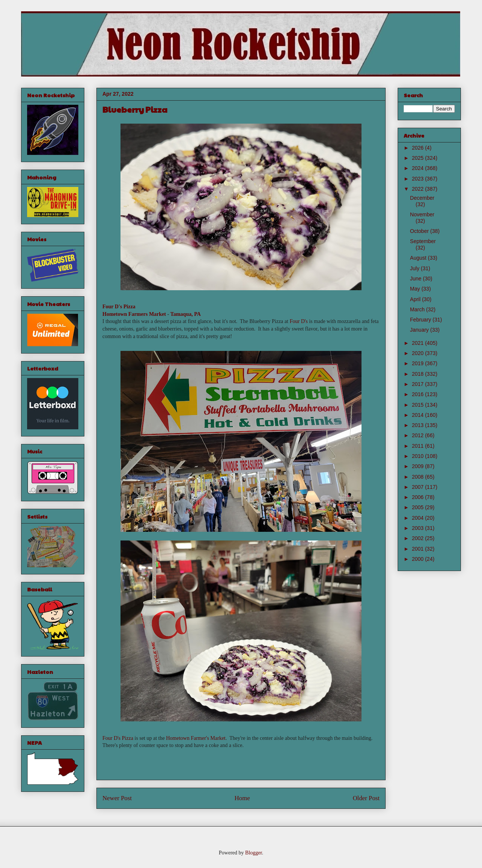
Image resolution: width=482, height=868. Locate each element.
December (422, 198)
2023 (419, 179)
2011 (419, 446)
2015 (419, 405)
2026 (419, 148)
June (416, 279)
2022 (419, 189)
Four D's (299, 321)
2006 (419, 497)
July (416, 268)
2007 (419, 487)
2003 (419, 528)
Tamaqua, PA (185, 314)
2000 (419, 559)
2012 (419, 435)
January (420, 330)
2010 (419, 456)
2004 (419, 518)
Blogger (253, 853)
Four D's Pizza (119, 307)
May (416, 289)
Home (242, 798)
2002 (419, 538)
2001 (419, 549)
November (422, 214)
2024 (419, 168)
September (423, 241)
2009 (419, 466)
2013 (419, 425)
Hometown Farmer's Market (196, 738)
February (421, 320)
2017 (419, 384)
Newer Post (117, 798)
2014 (419, 415)
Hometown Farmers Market (134, 314)
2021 (419, 343)
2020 (419, 353)
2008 (419, 477)
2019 (419, 363)
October (420, 231)
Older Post (366, 798)
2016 (419, 394)
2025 (419, 158)
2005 (419, 507)
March (418, 309)
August (419, 258)
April (416, 299)
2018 (419, 374)
